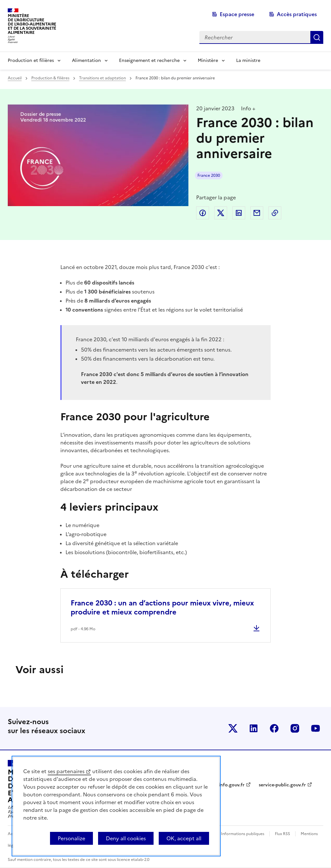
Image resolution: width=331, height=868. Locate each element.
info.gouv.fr (232, 785)
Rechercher (317, 37)
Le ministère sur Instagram (295, 728)
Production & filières (50, 78)
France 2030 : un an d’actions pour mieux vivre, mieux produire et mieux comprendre (162, 608)
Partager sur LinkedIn (239, 213)
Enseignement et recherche (149, 60)
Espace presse (237, 14)
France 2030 (209, 175)
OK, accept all (184, 838)
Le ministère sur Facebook (274, 728)
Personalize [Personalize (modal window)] (71, 838)
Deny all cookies (126, 838)
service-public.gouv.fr (282, 785)
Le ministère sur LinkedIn (254, 728)
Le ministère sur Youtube (316, 728)
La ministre (248, 60)
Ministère (208, 60)
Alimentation (86, 60)
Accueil (15, 78)
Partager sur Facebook (203, 213)
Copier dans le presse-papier (275, 213)
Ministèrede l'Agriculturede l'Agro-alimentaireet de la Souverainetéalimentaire (32, 24)
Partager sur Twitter (221, 213)
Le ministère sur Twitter (233, 728)
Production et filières (31, 60)
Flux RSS (282, 834)
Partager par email (257, 213)
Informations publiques (243, 834)
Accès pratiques (297, 14)
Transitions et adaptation (102, 78)
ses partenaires (66, 771)
